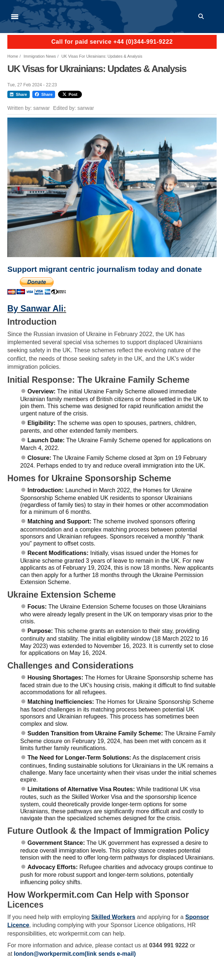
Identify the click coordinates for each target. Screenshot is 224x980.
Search (202, 17)
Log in (213, 17)
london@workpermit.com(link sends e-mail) (75, 954)
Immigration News (40, 56)
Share (19, 94)
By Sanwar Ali (35, 309)
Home (13, 56)
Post (70, 94)
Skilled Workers (113, 917)
